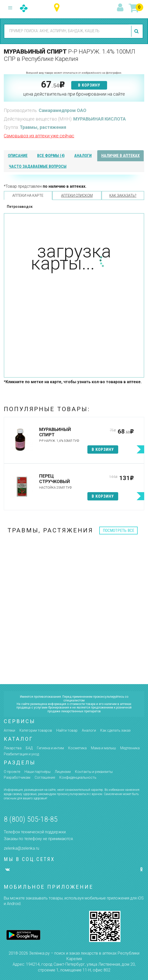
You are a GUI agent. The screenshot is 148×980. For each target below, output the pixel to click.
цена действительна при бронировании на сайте (74, 94)
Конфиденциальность (78, 777)
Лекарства (13, 748)
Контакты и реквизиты (94, 772)
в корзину (89, 85)
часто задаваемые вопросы (38, 166)
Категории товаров (36, 730)
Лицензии (63, 772)
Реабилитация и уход (21, 754)
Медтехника (130, 748)
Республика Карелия (58, 8)
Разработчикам (17, 777)
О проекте (12, 772)
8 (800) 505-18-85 (31, 819)
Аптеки (9, 730)
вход (121, 8)
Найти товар (67, 730)
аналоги (83, 156)
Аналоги (89, 730)
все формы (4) (51, 156)
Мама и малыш (103, 748)
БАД (29, 748)
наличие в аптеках (120, 156)
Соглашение (45, 777)
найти (137, 31)
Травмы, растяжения (43, 127)
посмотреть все (118, 531)
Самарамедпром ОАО (63, 110)
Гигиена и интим (50, 748)
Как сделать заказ (115, 730)
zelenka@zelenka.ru (21, 848)
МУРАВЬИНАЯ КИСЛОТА (100, 119)
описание (18, 156)
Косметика (77, 748)
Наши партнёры (38, 772)
